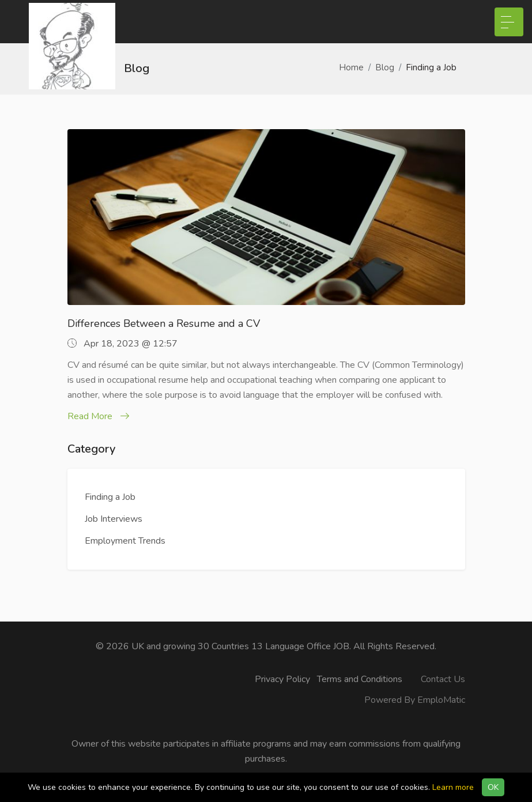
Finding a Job (110, 497)
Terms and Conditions (360, 679)
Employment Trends (125, 541)
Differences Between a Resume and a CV (164, 323)
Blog (385, 67)
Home (351, 67)
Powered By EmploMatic (415, 700)
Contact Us (443, 679)
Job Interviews (114, 519)
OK (493, 787)
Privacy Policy (282, 679)
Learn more (453, 787)
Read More (98, 416)
